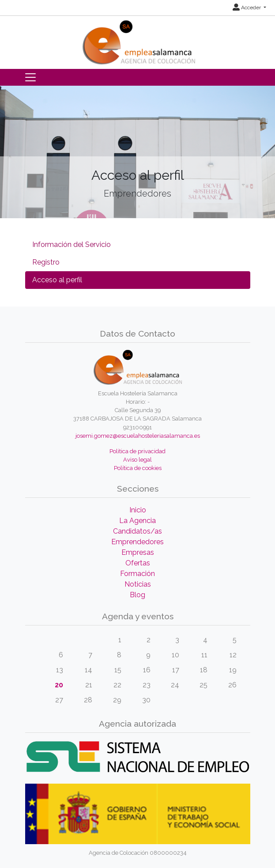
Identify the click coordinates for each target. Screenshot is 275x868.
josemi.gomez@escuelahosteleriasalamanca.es (138, 436)
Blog (137, 595)
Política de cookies (138, 468)
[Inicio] (138, 40)
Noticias (138, 584)
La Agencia (137, 521)
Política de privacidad (137, 451)
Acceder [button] (247, 8)
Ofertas (138, 563)
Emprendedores (137, 542)
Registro (46, 262)
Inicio (138, 510)
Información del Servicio (72, 244)
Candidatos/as (137, 531)
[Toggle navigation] (30, 77)
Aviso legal (137, 460)
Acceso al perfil (57, 280)
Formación (137, 574)
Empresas (138, 552)
